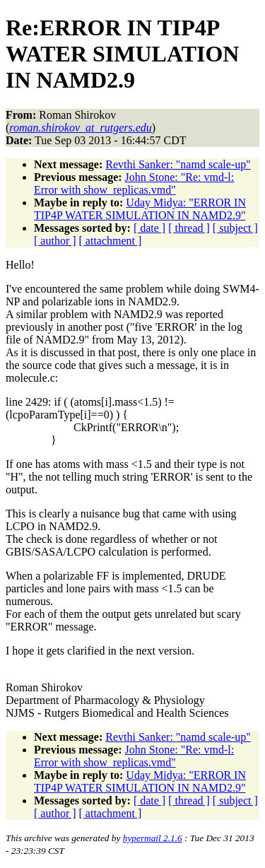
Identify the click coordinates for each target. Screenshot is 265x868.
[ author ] (55, 241)
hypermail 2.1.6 (153, 838)
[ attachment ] (111, 241)
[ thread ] (189, 228)
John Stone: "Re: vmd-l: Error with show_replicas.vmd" (134, 183)
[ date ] (149, 228)
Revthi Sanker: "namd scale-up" (178, 164)
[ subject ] (235, 228)
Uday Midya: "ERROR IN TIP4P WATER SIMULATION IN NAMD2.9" (140, 209)
